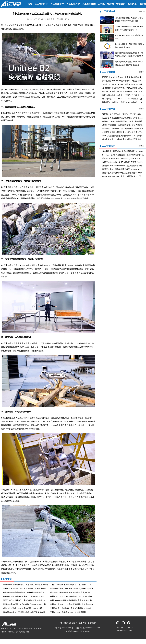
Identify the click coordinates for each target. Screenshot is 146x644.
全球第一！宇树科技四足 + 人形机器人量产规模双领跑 (26, 585)
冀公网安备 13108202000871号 (88, 628)
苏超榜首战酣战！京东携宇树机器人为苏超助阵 (23, 608)
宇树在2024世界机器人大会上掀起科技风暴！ (69, 612)
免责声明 (83, 623)
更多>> (142, 11)
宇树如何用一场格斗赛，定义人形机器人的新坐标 (71, 608)
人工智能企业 (41, 4)
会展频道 (92, 623)
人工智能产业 (73, 4)
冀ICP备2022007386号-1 (65, 628)
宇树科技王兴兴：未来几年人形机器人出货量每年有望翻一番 (75, 604)
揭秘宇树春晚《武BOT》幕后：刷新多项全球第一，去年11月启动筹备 (32, 596)
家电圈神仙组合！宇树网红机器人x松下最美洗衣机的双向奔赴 (29, 612)
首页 (30, 4)
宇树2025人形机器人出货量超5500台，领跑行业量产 (72, 596)
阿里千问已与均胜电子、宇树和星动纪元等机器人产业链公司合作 (30, 600)
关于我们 (64, 623)
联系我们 (73, 623)
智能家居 (121, 4)
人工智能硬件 (57, 4)
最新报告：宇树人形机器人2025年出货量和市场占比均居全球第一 (77, 588)
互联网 (142, 4)
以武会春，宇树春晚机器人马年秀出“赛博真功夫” (70, 592)
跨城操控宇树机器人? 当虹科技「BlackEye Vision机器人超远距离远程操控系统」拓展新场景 (41, 604)
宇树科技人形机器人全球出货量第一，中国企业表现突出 (26, 588)
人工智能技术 (89, 4)
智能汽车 (132, 4)
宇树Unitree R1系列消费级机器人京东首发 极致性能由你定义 (75, 600)
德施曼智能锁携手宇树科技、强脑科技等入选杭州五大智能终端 (29, 592)
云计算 (101, 4)
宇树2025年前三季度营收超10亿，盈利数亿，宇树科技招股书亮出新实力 (80, 585)
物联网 (110, 4)
